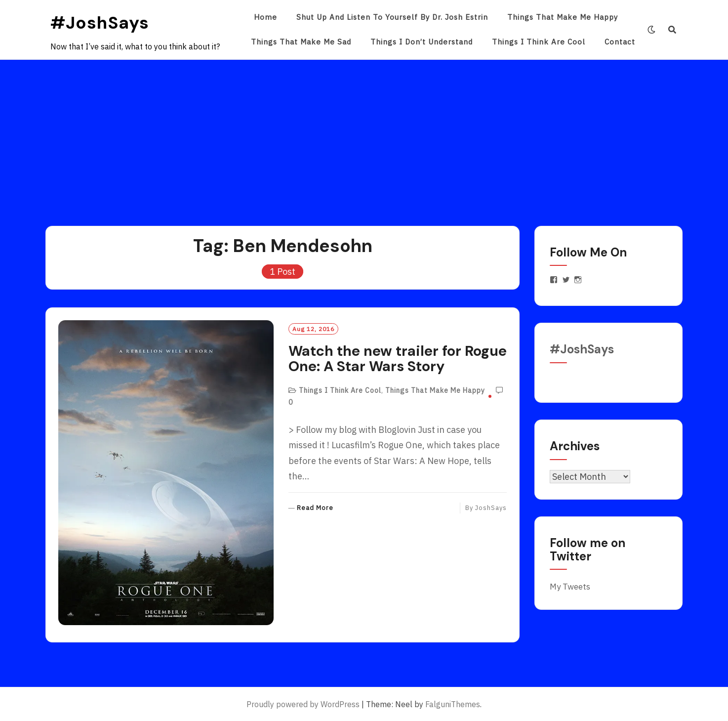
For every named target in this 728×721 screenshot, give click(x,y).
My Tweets (570, 587)
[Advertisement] (364, 134)
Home (265, 17)
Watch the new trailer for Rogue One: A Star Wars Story (398, 359)
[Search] (672, 30)
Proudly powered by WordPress (303, 704)
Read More (315, 508)
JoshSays (491, 508)
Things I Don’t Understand (422, 42)
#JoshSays (100, 23)
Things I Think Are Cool (539, 42)
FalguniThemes (453, 704)
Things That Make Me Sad (301, 42)
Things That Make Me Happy (563, 17)
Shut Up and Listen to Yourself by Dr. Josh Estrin (392, 17)
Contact (620, 42)
